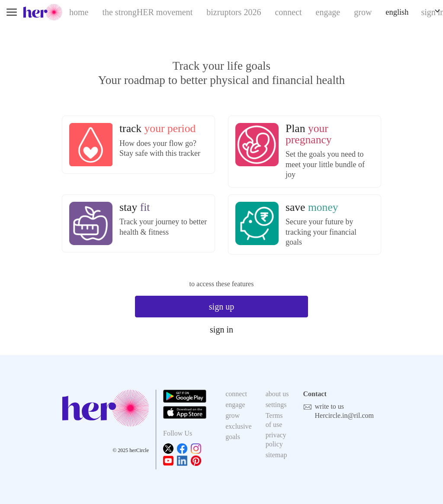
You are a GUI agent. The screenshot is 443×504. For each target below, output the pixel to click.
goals (233, 437)
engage (328, 12)
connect (288, 12)
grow (363, 12)
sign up (221, 307)
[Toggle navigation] (12, 12)
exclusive (238, 426)
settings (276, 405)
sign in (221, 330)
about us (277, 394)
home (79, 12)
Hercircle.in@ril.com (344, 415)
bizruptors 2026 (234, 12)
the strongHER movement (147, 12)
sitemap (276, 455)
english (397, 12)
